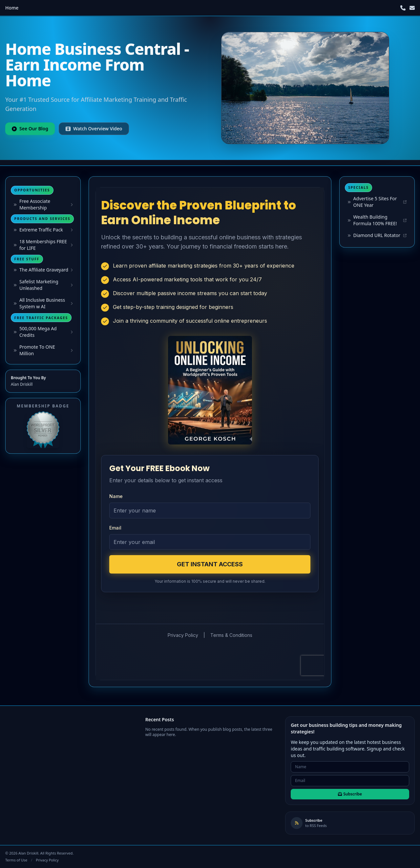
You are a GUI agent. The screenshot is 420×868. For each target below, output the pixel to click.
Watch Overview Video (94, 129)
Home (12, 8)
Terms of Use (16, 860)
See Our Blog (30, 129)
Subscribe (350, 794)
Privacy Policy (47, 860)
